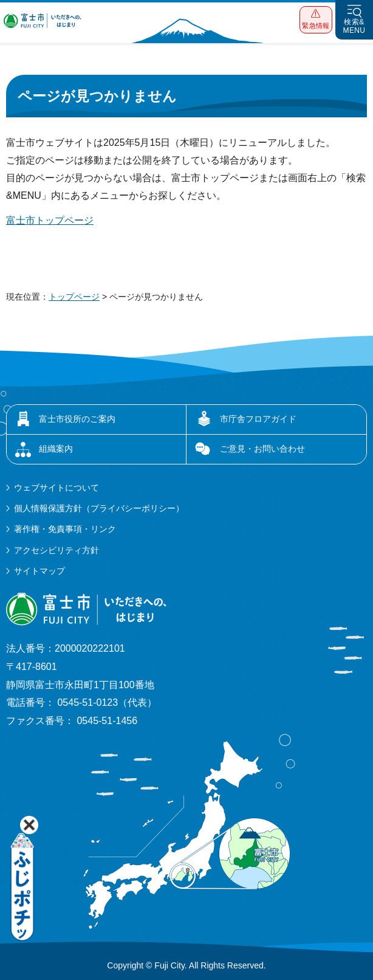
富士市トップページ (50, 220)
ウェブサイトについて (56, 488)
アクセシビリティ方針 (56, 550)
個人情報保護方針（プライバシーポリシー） (99, 508)
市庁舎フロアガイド (258, 419)
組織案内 (56, 449)
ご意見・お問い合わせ (262, 449)
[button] (316, 20)
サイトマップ (39, 571)
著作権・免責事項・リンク (65, 529)
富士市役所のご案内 (77, 419)
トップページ (74, 297)
